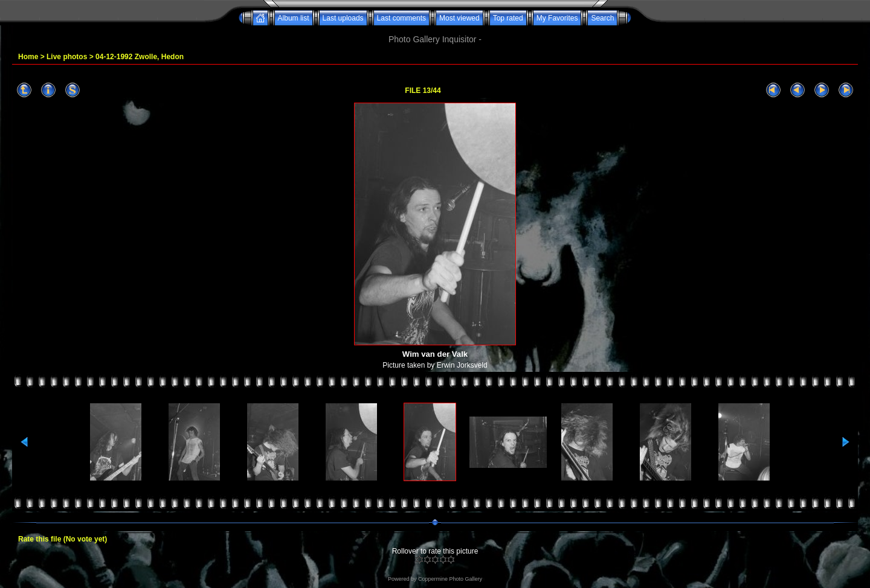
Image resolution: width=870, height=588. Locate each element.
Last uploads (343, 18)
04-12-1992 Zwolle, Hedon (140, 57)
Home (28, 57)
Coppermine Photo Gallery (450, 579)
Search (602, 18)
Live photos (67, 57)
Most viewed (459, 18)
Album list (294, 18)
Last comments (401, 18)
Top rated (508, 18)
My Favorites (557, 18)
